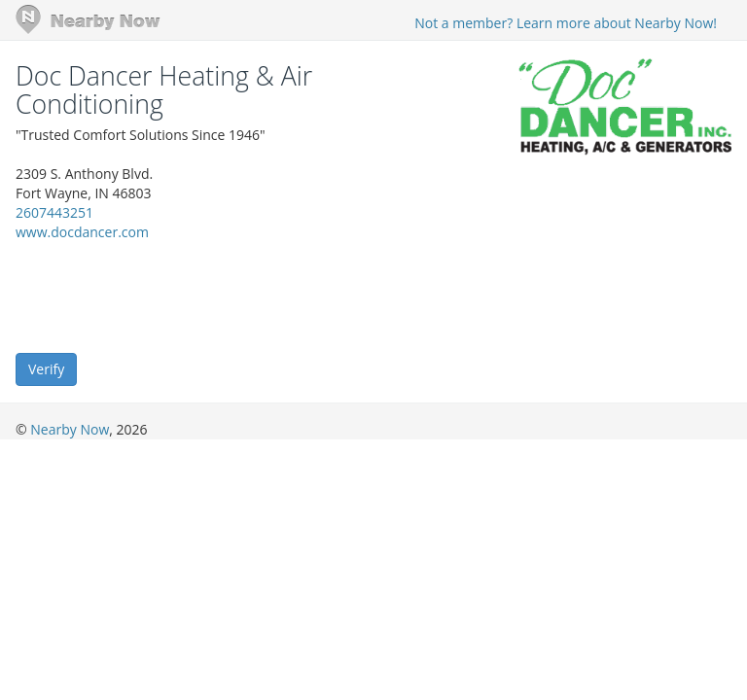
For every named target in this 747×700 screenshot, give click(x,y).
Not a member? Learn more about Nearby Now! (566, 23)
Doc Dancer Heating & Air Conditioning (164, 90)
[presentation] (163, 296)
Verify (46, 369)
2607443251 (54, 212)
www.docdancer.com (82, 232)
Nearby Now (70, 429)
